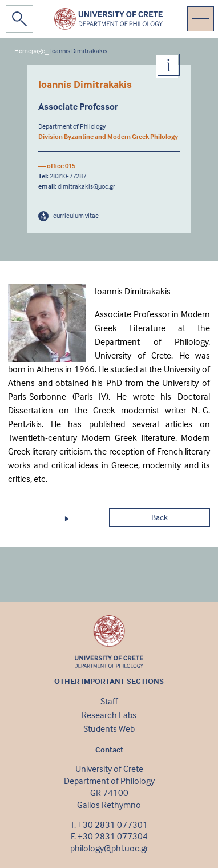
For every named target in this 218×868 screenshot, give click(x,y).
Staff (109, 701)
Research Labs (109, 715)
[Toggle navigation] (201, 19)
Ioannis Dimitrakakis (79, 51)
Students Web (109, 728)
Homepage (30, 51)
